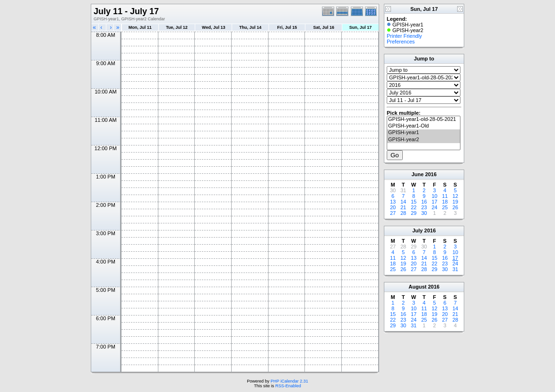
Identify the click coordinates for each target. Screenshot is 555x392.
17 (434, 202)
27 (393, 213)
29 (414, 213)
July (417, 230)
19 (455, 202)
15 (414, 202)
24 (434, 207)
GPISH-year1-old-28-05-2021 (424, 119)
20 (393, 207)
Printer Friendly (404, 36)
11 (445, 196)
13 (393, 202)
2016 (431, 174)
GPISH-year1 (424, 133)
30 (424, 213)
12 (455, 196)
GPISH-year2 (424, 140)
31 (455, 269)
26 (455, 207)
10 (434, 196)
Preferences (401, 42)
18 (445, 202)
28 (403, 213)
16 (424, 202)
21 (403, 207)
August (417, 287)
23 (424, 207)
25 (445, 207)
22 (414, 207)
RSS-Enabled (288, 386)
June (417, 174)
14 (403, 202)
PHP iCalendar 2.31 (289, 381)
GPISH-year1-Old (424, 126)
